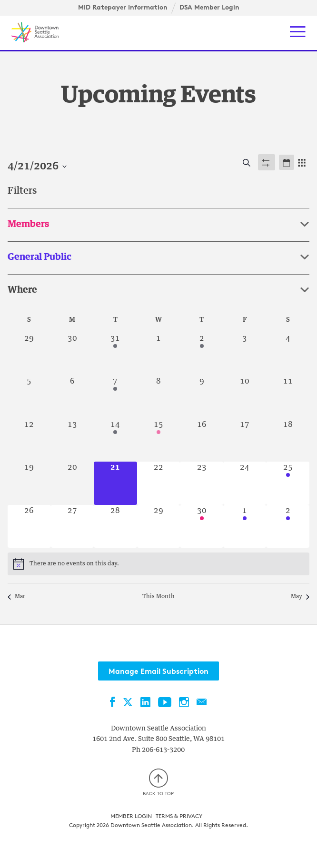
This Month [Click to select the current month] (158, 597)
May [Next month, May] (300, 597)
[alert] (74, 564)
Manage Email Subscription (158, 671)
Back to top (158, 783)
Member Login (131, 816)
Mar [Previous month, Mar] (16, 597)
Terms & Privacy (179, 816)
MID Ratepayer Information (123, 7)
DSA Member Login (209, 7)
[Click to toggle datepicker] (37, 167)
